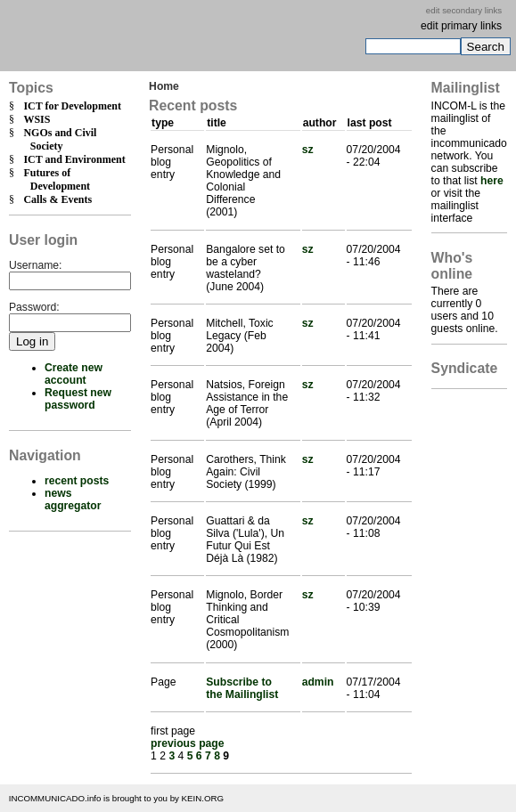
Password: (34, 307)
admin (318, 682)
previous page (187, 743)
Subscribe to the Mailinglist (242, 688)
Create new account (74, 374)
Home (164, 86)
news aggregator (73, 499)
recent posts (77, 481)
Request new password (78, 399)
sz (308, 150)
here (492, 181)
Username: (35, 265)
